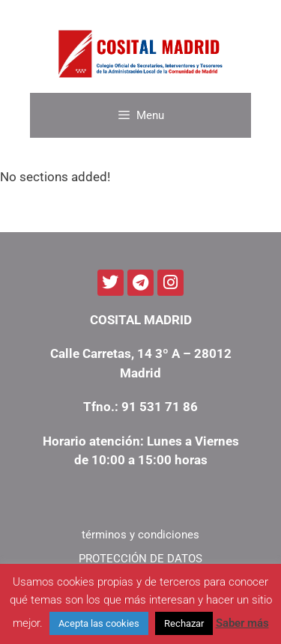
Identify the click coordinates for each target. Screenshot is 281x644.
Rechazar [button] (184, 623)
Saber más (242, 623)
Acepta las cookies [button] (99, 623)
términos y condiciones (140, 535)
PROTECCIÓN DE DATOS (140, 559)
